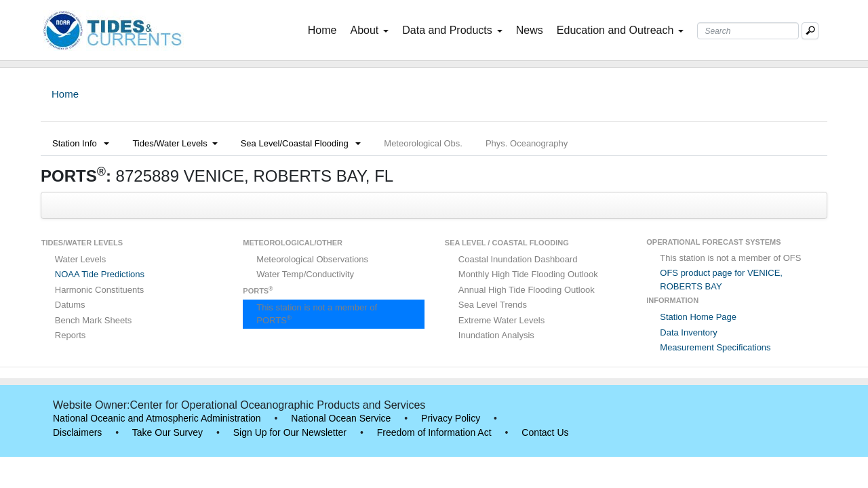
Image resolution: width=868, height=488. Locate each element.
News (530, 30)
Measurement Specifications (715, 347)
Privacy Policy (451, 418)
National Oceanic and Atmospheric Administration (157, 418)
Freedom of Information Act (434, 432)
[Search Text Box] (748, 31)
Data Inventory (689, 332)
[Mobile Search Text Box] (810, 31)
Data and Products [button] (452, 30)
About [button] (369, 30)
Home (325, 29)
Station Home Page (698, 317)
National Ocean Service (341, 418)
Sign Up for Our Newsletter (290, 432)
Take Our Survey (167, 432)
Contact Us (545, 432)
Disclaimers (77, 432)
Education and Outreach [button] (620, 30)
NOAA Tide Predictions (100, 274)
